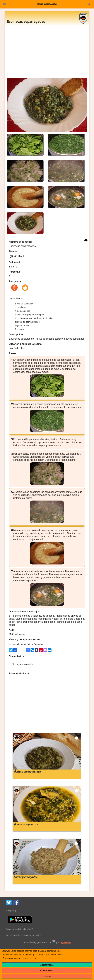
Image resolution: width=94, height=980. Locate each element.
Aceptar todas (47, 965)
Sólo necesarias (47, 970)
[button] (4, 4)
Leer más (47, 976)
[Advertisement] (47, 53)
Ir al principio (14, 910)
